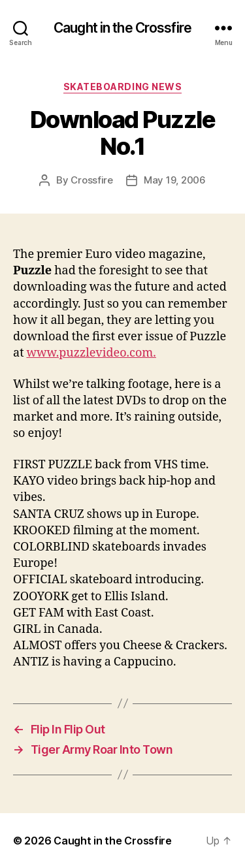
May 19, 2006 (175, 180)
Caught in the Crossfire (122, 28)
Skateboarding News (122, 87)
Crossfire (92, 180)
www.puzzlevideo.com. (91, 353)
